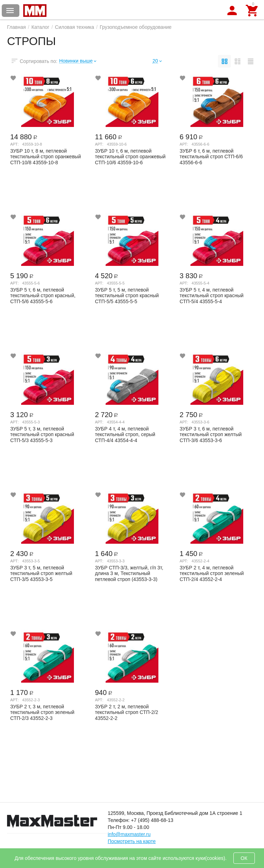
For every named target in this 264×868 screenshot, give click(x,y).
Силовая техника (74, 27)
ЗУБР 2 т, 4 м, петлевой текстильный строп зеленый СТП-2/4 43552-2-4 (212, 573)
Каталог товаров (10, 11)
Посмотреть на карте (132, 841)
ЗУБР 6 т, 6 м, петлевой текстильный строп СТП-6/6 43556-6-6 (211, 157)
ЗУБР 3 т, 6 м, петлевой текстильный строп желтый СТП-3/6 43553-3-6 (210, 434)
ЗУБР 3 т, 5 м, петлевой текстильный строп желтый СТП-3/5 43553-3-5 (41, 573)
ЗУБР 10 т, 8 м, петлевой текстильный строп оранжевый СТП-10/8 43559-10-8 (46, 157)
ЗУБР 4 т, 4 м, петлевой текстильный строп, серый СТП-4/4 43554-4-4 (125, 434)
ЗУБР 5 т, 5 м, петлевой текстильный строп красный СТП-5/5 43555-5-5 (127, 295)
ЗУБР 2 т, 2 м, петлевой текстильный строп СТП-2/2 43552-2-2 (127, 712)
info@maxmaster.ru (129, 834)
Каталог (40, 27)
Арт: (14, 144)
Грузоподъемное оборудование (136, 27)
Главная (16, 27)
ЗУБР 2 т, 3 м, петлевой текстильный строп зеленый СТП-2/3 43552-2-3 (42, 712)
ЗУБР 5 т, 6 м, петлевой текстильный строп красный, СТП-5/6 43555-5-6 (43, 295)
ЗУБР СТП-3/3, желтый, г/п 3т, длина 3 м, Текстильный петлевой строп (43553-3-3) (129, 573)
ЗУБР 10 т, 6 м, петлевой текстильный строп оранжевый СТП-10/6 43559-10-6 (130, 157)
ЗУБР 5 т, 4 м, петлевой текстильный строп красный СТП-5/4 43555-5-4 (211, 295)
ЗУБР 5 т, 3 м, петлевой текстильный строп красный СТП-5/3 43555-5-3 (42, 434)
